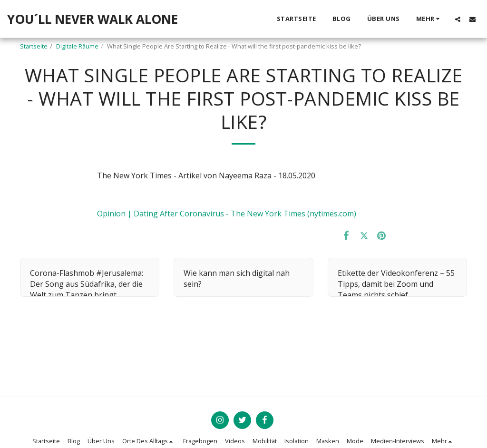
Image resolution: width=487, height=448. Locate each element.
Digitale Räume (77, 46)
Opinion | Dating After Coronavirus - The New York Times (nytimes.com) (227, 214)
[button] (458, 19)
